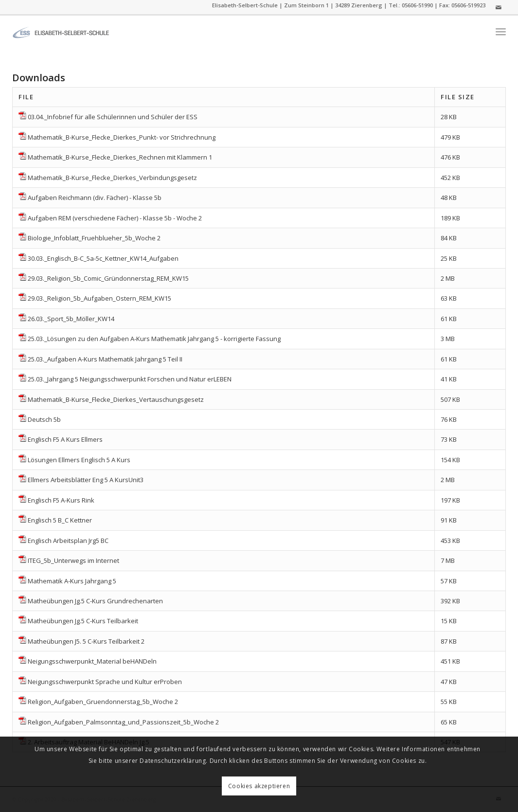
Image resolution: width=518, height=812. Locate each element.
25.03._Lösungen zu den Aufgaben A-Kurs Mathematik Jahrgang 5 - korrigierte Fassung (154, 339)
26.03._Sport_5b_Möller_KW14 (71, 319)
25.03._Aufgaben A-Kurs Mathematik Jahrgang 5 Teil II (105, 359)
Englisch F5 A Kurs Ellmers (65, 439)
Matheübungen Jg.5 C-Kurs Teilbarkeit (83, 621)
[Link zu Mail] (499, 7)
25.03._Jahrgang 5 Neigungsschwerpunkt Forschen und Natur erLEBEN (130, 379)
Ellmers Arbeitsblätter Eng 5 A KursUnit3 (86, 480)
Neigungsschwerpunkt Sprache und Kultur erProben (105, 682)
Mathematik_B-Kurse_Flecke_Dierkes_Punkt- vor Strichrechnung (122, 137)
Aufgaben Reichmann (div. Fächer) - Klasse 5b (95, 198)
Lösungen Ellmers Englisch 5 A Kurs (79, 460)
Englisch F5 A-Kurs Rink (61, 500)
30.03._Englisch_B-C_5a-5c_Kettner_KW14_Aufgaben (103, 258)
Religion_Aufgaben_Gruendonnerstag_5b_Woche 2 (103, 702)
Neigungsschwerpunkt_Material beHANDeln (92, 661)
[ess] (61, 32)
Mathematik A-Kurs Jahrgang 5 (72, 581)
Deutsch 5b (44, 419)
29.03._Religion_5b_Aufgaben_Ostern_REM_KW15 (99, 298)
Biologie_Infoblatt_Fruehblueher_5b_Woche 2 (94, 238)
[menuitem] (501, 32)
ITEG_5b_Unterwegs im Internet (73, 560)
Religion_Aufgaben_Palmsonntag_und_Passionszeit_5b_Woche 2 (123, 722)
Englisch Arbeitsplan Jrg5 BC (68, 541)
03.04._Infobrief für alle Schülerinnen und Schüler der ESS (113, 117)
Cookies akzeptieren (259, 786)
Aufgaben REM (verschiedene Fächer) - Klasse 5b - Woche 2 (115, 218)
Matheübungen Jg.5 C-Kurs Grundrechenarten (95, 601)
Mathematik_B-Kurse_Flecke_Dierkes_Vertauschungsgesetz (116, 399)
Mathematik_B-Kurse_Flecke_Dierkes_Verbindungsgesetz (112, 178)
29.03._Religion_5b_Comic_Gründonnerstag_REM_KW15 (108, 278)
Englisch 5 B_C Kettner (60, 520)
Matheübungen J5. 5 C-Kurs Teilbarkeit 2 (86, 641)
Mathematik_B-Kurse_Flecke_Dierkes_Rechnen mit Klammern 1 (120, 157)
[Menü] (501, 32)
